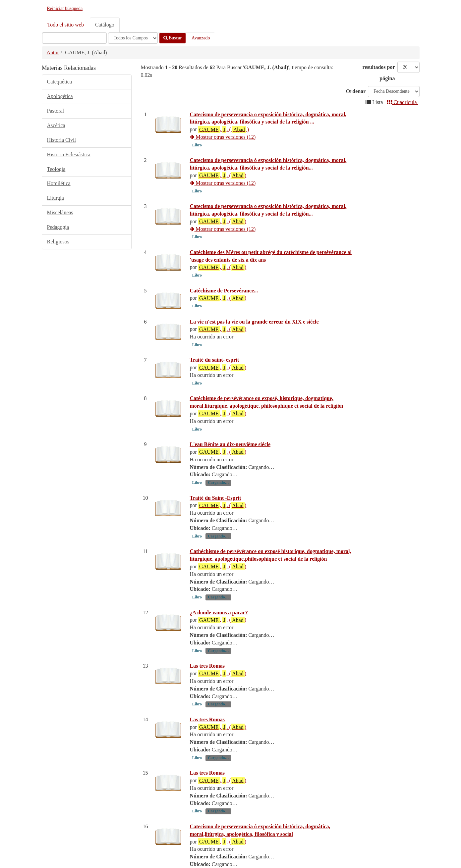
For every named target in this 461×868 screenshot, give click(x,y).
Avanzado (201, 38)
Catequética (60, 82)
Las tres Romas (207, 726)
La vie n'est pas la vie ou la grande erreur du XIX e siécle (254, 336)
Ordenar (356, 91)
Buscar (173, 38)
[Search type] (133, 38)
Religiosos (58, 242)
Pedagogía (58, 227)
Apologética (60, 96)
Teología (56, 169)
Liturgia (56, 198)
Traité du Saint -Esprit (216, 558)
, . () (222, 175)
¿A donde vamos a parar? (219, 672)
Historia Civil (62, 140)
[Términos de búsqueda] (74, 38)
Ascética (56, 125)
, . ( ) (224, 129)
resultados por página (379, 73)
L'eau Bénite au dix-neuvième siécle (230, 505)
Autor (53, 52)
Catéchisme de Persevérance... (224, 291)
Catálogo (105, 25)
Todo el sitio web (66, 25)
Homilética (59, 183)
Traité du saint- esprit (215, 390)
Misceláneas (60, 212)
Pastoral (56, 111)
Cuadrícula (402, 102)
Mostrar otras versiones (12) (223, 137)
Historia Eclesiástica (69, 154)
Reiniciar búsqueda (65, 8)
